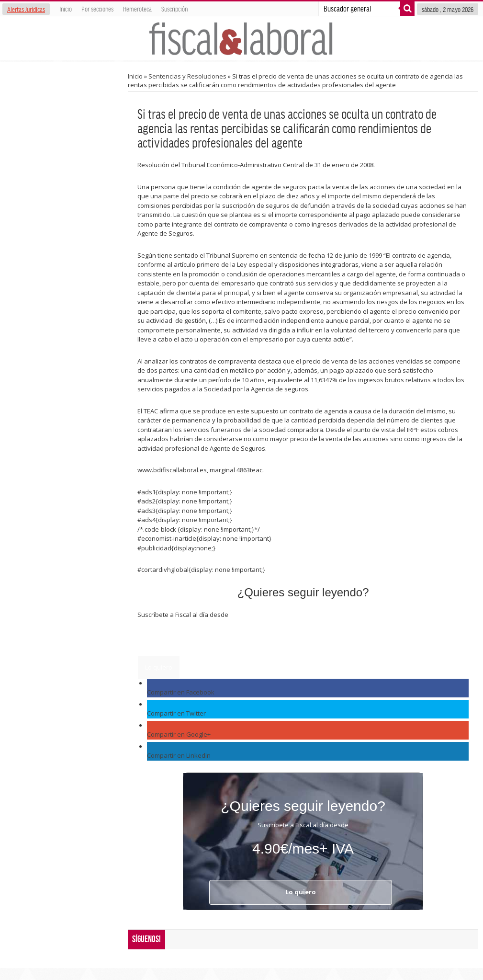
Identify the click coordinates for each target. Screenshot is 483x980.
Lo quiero (159, 667)
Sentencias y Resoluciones (187, 76)
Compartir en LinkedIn (179, 755)
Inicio (66, 9)
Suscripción (174, 9)
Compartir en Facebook (181, 692)
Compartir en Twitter (176, 713)
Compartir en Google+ (179, 734)
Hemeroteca (137, 9)
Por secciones (97, 9)
